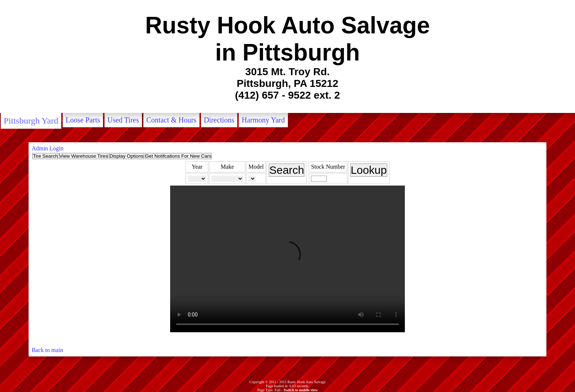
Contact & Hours (171, 120)
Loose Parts (83, 120)
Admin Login (47, 148)
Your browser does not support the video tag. (287, 259)
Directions (219, 120)
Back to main (47, 350)
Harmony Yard (263, 120)
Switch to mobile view (301, 390)
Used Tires (123, 120)
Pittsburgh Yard (31, 121)
